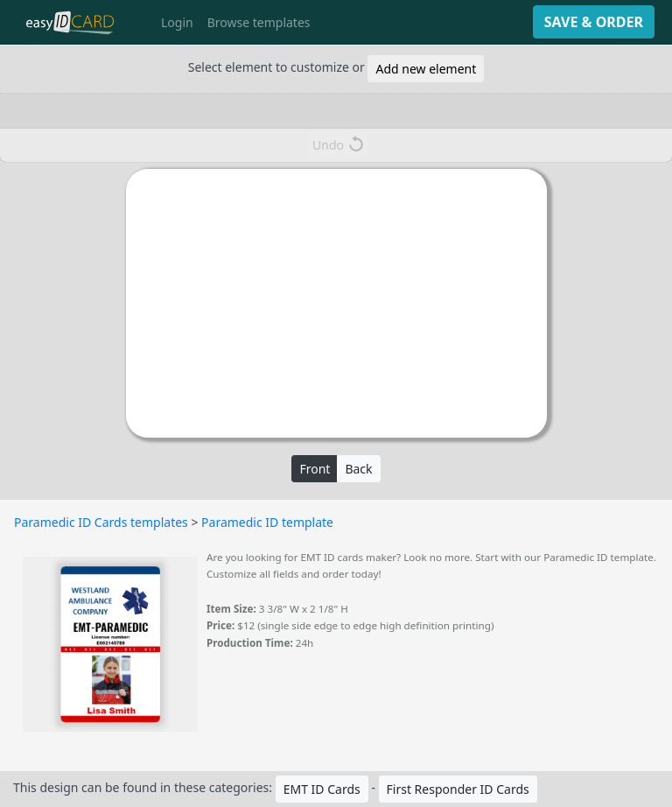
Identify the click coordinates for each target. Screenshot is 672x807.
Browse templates (259, 22)
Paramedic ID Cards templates (101, 522)
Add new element (426, 69)
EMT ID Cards (322, 789)
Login (177, 22)
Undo (338, 144)
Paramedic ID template (267, 522)
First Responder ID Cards (458, 789)
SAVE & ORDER (594, 22)
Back (358, 469)
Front (315, 469)
